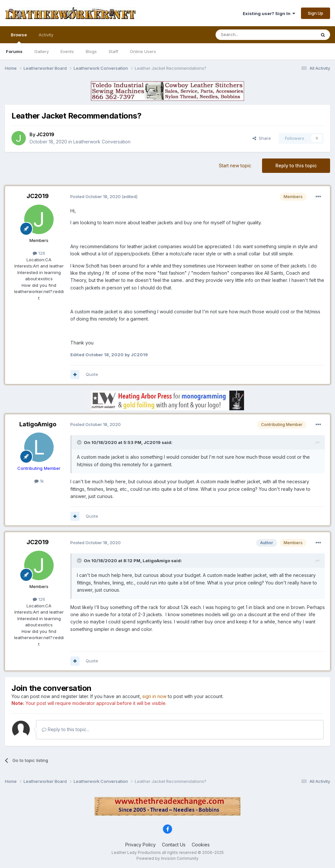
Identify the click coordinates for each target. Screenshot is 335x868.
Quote (92, 374)
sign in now (154, 696)
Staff (113, 51)
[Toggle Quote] (80, 442)
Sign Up (316, 13)
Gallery (42, 51)
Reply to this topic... (66, 729)
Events (67, 51)
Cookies (201, 845)
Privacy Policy (141, 845)
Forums (14, 51)
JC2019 (38, 196)
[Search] (249, 35)
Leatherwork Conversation (102, 142)
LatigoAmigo (38, 424)
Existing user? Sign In (269, 13)
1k (39, 481)
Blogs (91, 51)
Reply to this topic (296, 166)
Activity (46, 35)
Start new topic (235, 166)
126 (39, 253)
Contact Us (174, 845)
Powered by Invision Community (167, 858)
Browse (19, 38)
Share (262, 138)
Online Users (143, 51)
